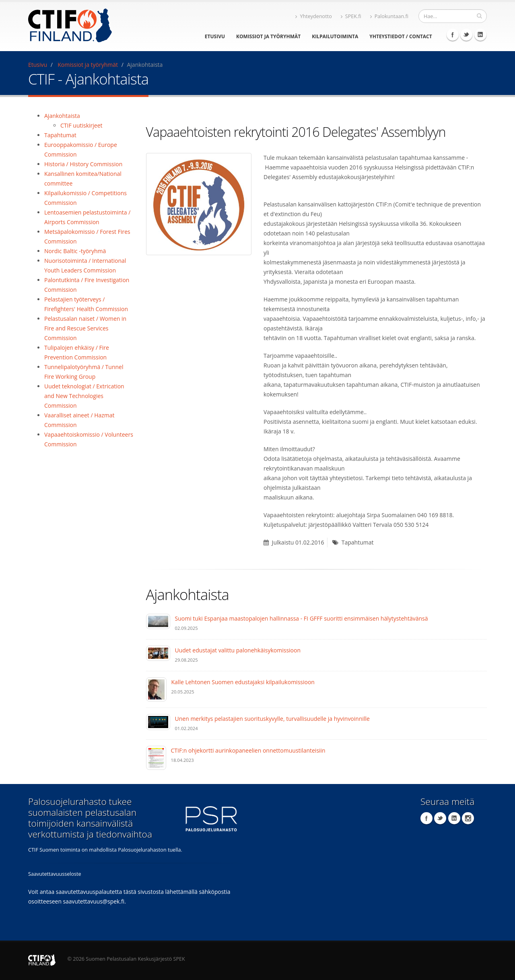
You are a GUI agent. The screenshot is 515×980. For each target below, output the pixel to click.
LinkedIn (480, 35)
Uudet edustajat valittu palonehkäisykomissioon (238, 650)
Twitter (466, 35)
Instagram (468, 818)
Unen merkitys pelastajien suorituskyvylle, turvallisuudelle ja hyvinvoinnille (272, 719)
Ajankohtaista (62, 116)
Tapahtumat (60, 135)
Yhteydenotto (313, 16)
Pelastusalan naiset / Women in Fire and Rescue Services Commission (85, 328)
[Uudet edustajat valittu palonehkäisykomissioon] (158, 653)
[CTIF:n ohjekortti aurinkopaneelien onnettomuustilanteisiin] (156, 757)
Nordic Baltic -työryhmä (75, 251)
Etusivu (215, 36)
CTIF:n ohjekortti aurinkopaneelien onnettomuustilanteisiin (248, 750)
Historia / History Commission (83, 164)
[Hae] (479, 16)
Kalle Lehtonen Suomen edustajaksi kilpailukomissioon (243, 682)
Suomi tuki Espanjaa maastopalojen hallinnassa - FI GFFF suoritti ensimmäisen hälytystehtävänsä (302, 618)
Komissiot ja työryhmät (268, 36)
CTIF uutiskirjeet (81, 125)
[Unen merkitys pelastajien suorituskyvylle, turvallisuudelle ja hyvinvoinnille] (158, 721)
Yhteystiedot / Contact (401, 36)
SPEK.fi (351, 16)
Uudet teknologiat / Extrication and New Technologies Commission (84, 396)
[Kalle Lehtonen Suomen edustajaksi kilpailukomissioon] (156, 689)
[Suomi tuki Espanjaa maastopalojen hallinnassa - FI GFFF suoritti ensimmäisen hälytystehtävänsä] (158, 621)
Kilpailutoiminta (335, 36)
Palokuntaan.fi (389, 16)
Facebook (453, 35)
